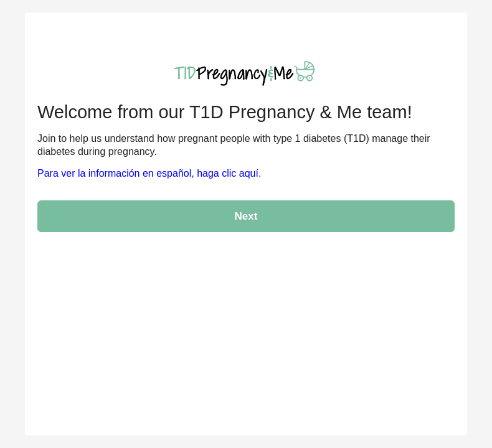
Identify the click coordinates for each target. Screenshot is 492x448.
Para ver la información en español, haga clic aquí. (149, 173)
